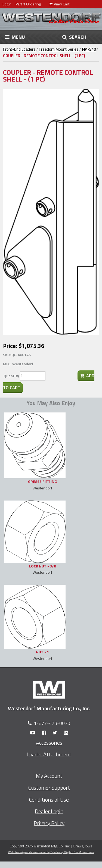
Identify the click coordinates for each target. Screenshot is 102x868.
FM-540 (89, 49)
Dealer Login (49, 811)
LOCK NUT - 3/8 (43, 566)
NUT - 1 (42, 652)
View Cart (59, 4)
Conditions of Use (49, 800)
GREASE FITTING (42, 481)
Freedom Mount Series (59, 49)
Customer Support (49, 788)
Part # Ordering (28, 4)
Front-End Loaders (19, 49)
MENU (15, 37)
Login (7, 4)
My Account (49, 776)
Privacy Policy (49, 823)
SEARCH (74, 37)
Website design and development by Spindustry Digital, (51, 852)
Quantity (11, 376)
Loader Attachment (49, 754)
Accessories (49, 743)
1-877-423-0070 (52, 723)
